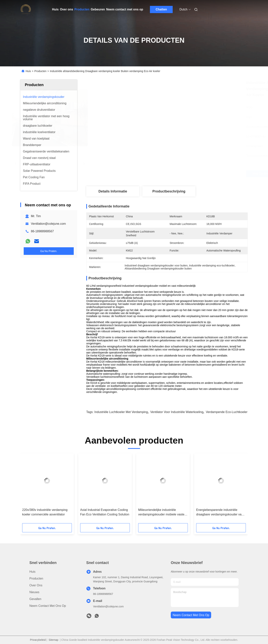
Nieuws (34, 592)
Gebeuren (98, 9)
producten (36, 578)
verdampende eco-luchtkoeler (227, 412)
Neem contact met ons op (125, 9)
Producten (82, 9)
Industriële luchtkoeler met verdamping (121, 412)
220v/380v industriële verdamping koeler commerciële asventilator (45, 512)
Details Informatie (113, 191)
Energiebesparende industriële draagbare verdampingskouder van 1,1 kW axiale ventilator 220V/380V (220, 512)
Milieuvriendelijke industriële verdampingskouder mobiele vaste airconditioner (161, 512)
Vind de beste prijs (190, 174)
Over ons (66, 9)
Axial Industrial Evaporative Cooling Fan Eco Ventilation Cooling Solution (105, 512)
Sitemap (54, 640)
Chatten (161, 9)
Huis (55, 9)
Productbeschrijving (169, 191)
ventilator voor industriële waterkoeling (177, 412)
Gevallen (35, 599)
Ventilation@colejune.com (48, 224)
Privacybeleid (38, 640)
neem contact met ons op (191, 615)
